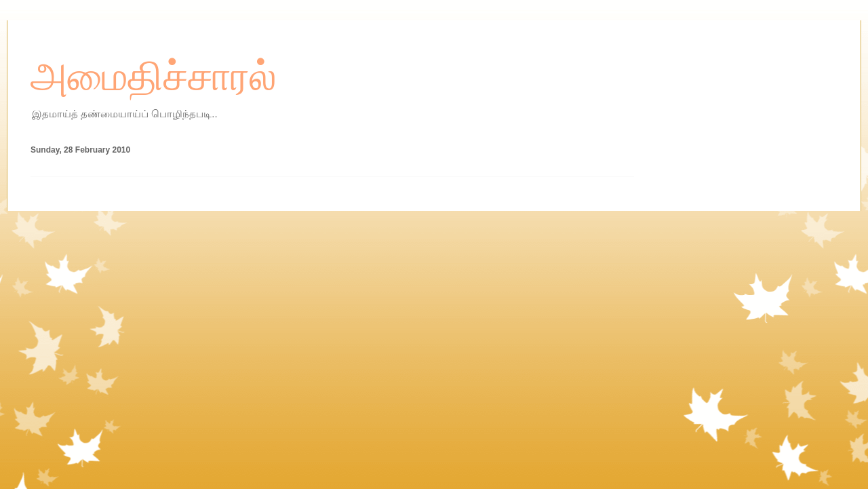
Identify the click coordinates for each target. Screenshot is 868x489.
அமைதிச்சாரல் (154, 77)
